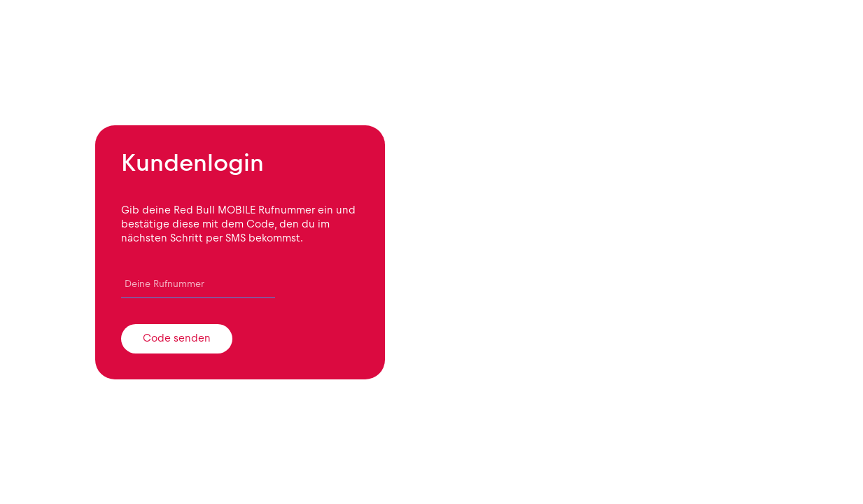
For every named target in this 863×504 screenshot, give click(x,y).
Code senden (177, 338)
